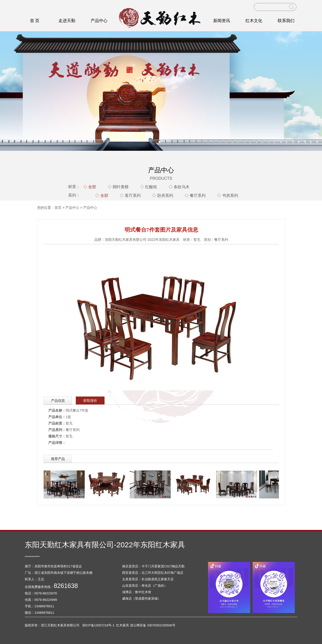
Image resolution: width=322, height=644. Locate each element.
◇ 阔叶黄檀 (118, 187)
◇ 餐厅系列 (195, 196)
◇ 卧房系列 (162, 196)
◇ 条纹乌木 (179, 187)
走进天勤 (67, 21)
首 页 (35, 21)
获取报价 (90, 400)
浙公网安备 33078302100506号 (153, 625)
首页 (58, 208)
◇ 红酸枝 (149, 187)
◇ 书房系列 (227, 196)
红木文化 (254, 21)
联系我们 (286, 21)
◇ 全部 (90, 187)
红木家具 (123, 625)
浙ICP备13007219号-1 (98, 625)
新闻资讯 (222, 21)
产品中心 (99, 21)
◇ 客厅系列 (130, 196)
